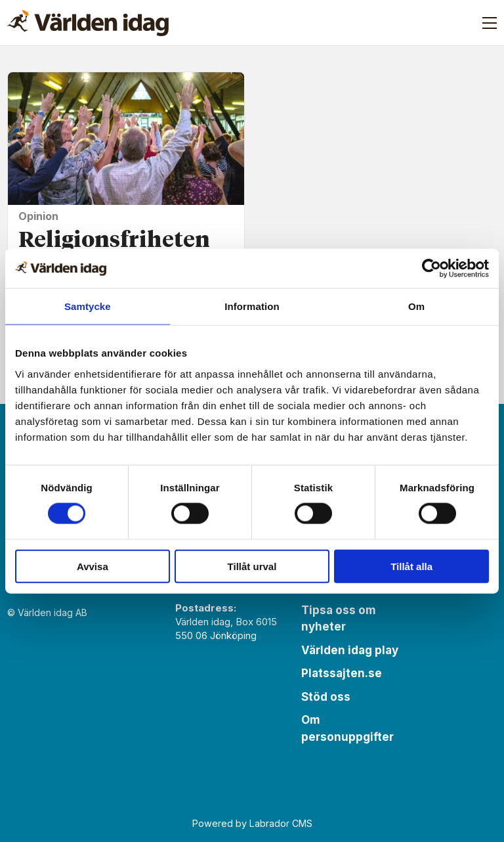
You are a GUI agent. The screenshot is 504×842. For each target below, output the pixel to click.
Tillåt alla (411, 566)
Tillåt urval (252, 566)
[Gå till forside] (88, 23)
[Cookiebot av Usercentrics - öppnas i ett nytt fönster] (431, 269)
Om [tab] (416, 306)
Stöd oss (326, 697)
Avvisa (93, 566)
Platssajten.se (342, 673)
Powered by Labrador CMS (252, 823)
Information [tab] (252, 306)
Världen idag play (350, 650)
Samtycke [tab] (88, 306)
